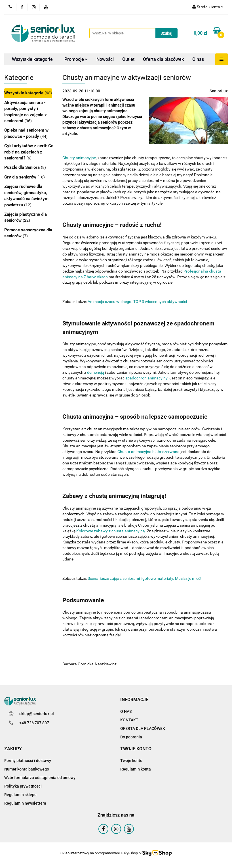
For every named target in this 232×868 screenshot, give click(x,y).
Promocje (76, 59)
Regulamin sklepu (20, 795)
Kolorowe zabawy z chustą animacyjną (111, 531)
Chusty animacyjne (79, 158)
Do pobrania (131, 737)
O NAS (126, 711)
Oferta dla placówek (163, 59)
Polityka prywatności (23, 786)
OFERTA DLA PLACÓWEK (143, 728)
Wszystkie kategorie (32, 59)
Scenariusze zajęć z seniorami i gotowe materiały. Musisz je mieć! (145, 578)
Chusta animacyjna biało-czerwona (148, 452)
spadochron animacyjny (146, 378)
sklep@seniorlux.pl (37, 714)
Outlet (128, 59)
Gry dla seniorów (21, 177)
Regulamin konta (136, 769)
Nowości (105, 59)
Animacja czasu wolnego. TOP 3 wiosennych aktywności (137, 302)
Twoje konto (131, 761)
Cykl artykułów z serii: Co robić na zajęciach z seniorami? (29, 152)
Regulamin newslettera (25, 803)
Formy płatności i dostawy (28, 761)
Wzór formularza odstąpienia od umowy (40, 778)
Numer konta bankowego (27, 769)
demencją (96, 372)
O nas (198, 59)
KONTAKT (129, 720)
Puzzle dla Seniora (23, 167)
